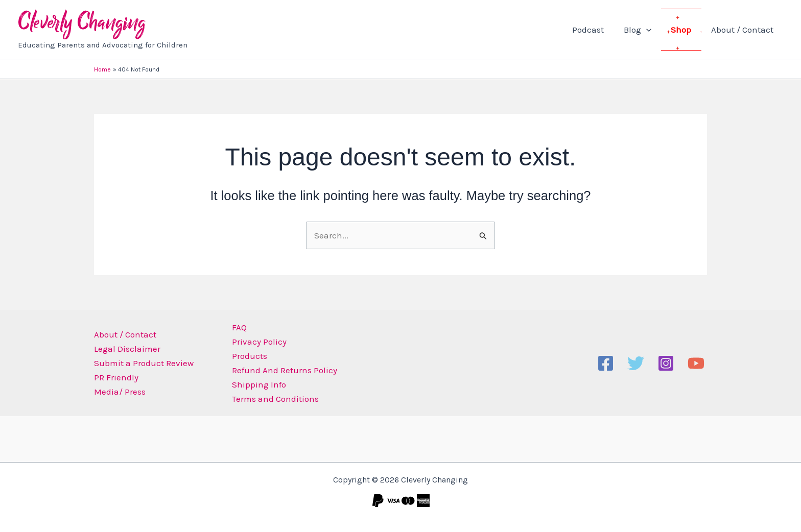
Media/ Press (120, 392)
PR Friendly (116, 377)
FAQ (239, 327)
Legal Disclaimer (127, 349)
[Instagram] (666, 363)
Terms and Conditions (275, 399)
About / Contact (743, 30)
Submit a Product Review (144, 363)
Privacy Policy (259, 342)
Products (250, 356)
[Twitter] (636, 363)
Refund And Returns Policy (285, 370)
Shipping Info (259, 384)
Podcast (596, 30)
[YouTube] (696, 363)
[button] (652, 30)
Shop (685, 30)
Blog (643, 30)
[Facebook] (606, 363)
